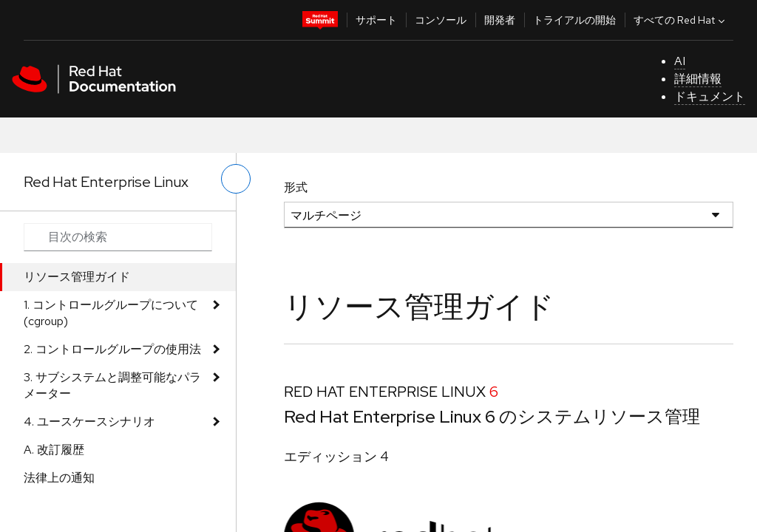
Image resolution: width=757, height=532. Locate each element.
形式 (296, 187)
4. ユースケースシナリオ (89, 422)
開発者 (500, 20)
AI (680, 61)
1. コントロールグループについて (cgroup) (111, 313)
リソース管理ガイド (77, 277)
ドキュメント (710, 96)
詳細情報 (698, 79)
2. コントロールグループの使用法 (112, 349)
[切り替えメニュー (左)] (236, 179)
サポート (376, 20)
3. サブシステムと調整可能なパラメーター (112, 385)
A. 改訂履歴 (54, 450)
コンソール (441, 20)
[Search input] (118, 237)
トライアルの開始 (574, 20)
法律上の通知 (59, 478)
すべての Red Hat (681, 20)
